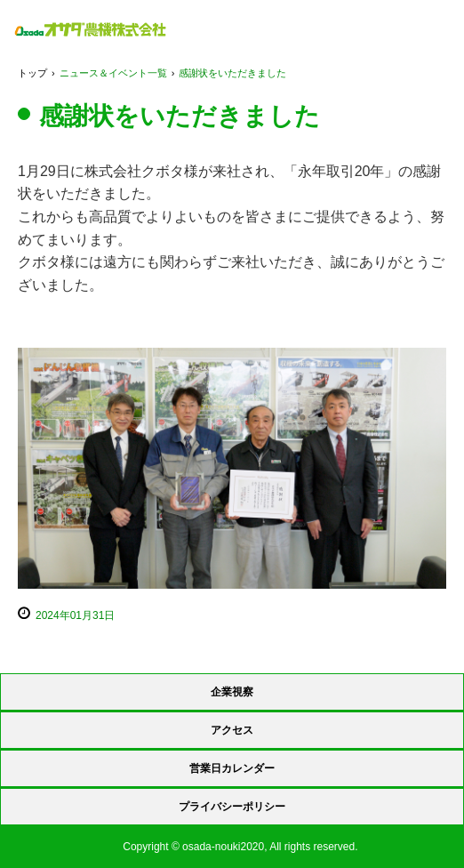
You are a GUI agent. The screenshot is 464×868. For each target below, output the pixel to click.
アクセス (232, 730)
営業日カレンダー (232, 768)
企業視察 (232, 692)
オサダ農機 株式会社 (90, 29)
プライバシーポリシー (232, 807)
